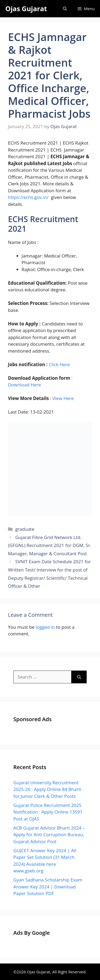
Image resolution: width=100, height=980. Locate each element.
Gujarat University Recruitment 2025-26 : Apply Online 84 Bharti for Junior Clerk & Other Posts (47, 789)
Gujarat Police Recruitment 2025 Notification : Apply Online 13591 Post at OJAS (48, 812)
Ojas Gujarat (26, 9)
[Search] (79, 677)
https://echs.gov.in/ (28, 197)
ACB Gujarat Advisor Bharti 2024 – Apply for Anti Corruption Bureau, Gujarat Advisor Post (49, 835)
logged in (45, 627)
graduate (25, 529)
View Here (63, 398)
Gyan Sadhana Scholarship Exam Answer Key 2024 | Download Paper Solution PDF (48, 887)
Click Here (59, 364)
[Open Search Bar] (65, 9)
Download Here (25, 385)
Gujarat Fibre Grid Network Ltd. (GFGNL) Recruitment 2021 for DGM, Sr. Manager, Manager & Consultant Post (50, 545)
